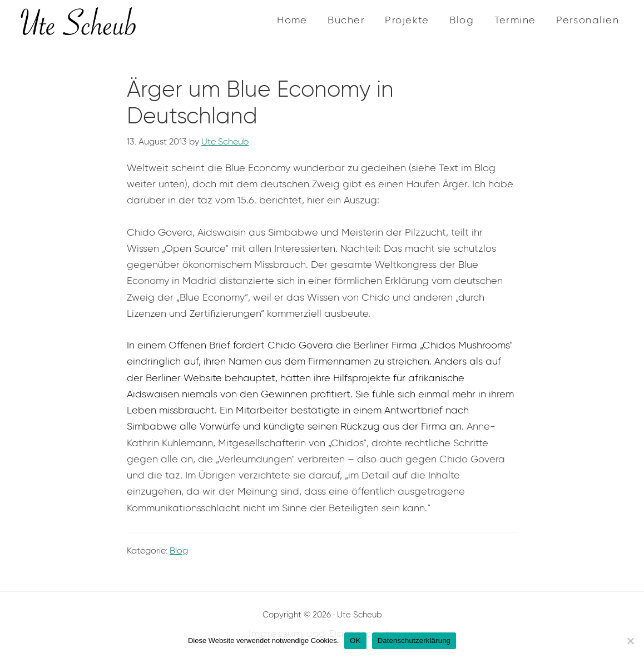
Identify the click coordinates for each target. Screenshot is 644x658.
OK (355, 640)
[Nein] (630, 641)
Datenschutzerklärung (414, 640)
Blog (179, 550)
